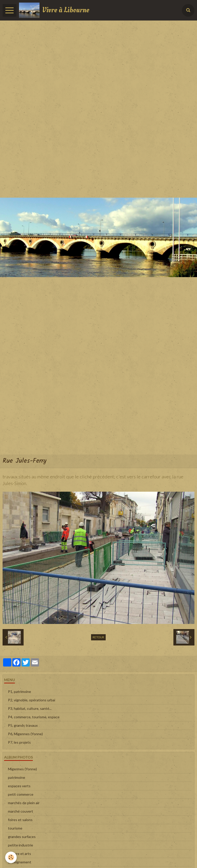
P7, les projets (19, 742)
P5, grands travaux (23, 725)
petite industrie (21, 845)
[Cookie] (11, 857)
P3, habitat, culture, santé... (30, 708)
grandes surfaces (22, 837)
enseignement (20, 862)
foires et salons (20, 820)
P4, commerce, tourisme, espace (34, 717)
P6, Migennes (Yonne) (25, 734)
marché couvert (21, 811)
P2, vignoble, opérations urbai (32, 700)
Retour (98, 637)
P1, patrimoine (19, 692)
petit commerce (21, 794)
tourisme (15, 828)
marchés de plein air (24, 803)
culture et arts (19, 854)
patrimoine (17, 777)
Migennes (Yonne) (22, 769)
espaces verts (19, 786)
